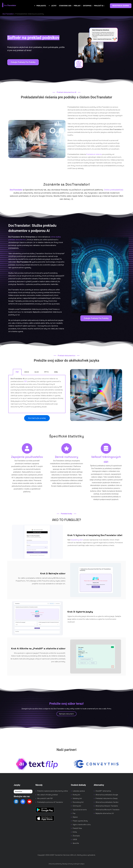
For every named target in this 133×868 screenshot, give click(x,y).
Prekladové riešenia (94, 154)
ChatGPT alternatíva (103, 791)
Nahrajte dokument (66, 714)
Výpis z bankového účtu (82, 825)
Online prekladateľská (114, 190)
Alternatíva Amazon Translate (107, 806)
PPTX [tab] (46, 372)
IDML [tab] (56, 372)
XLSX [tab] (37, 372)
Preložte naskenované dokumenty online (53, 791)
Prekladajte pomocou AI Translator (50, 802)
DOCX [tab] (27, 372)
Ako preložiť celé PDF (45, 798)
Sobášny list (77, 798)
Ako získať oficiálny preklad (47, 795)
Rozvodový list (78, 802)
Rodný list (76, 795)
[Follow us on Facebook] (23, 802)
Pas (74, 813)
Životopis (76, 836)
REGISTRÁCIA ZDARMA (121, 6)
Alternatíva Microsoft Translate (107, 810)
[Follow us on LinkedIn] (16, 802)
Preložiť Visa (77, 828)
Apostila (76, 843)
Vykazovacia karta (80, 810)
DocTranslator (8, 14)
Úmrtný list (77, 806)
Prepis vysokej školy (80, 821)
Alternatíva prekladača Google (107, 795)
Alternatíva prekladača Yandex (107, 802)
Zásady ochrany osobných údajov (73, 864)
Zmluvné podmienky (55, 864)
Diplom (75, 817)
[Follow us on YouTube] (30, 802)
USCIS (75, 839)
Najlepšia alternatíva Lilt (105, 813)
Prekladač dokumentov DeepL (107, 798)
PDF (25, 381)
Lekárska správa (79, 791)
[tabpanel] (37, 394)
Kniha (75, 832)
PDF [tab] (17, 372)
